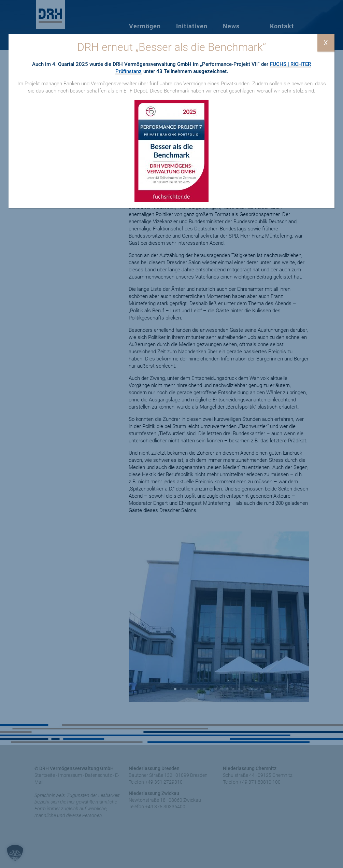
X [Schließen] (326, 43)
